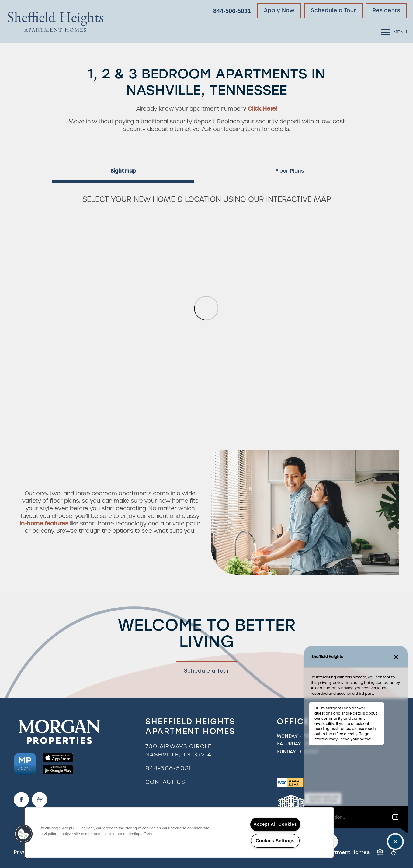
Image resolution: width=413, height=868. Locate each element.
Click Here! (262, 109)
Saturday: (290, 744)
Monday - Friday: (299, 736)
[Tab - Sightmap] (123, 171)
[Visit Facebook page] (21, 800)
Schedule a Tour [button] (207, 671)
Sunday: (287, 752)
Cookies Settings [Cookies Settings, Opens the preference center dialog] (275, 841)
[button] (279, 11)
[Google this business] (40, 800)
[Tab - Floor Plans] (290, 171)
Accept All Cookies (275, 824)
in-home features (44, 524)
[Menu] (394, 32)
